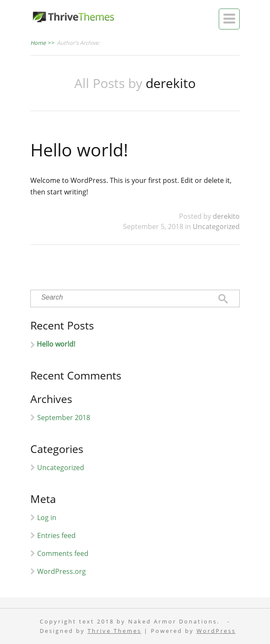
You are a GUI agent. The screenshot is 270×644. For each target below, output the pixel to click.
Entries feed (56, 535)
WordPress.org (62, 571)
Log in (47, 518)
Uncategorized (216, 226)
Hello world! (79, 150)
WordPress (216, 631)
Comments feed (63, 553)
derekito (226, 216)
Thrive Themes (114, 631)
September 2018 (64, 418)
